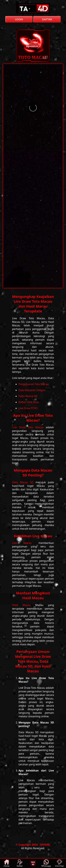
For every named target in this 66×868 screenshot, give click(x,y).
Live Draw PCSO (28, 408)
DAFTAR (47, 19)
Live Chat (59, 863)
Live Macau (25, 543)
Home (7, 863)
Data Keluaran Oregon (32, 390)
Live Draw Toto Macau (29, 427)
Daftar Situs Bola (29, 402)
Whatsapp (46, 863)
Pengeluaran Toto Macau (34, 384)
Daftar (20, 863)
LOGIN (19, 19)
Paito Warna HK (28, 396)
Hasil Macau (24, 605)
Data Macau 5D (24, 482)
